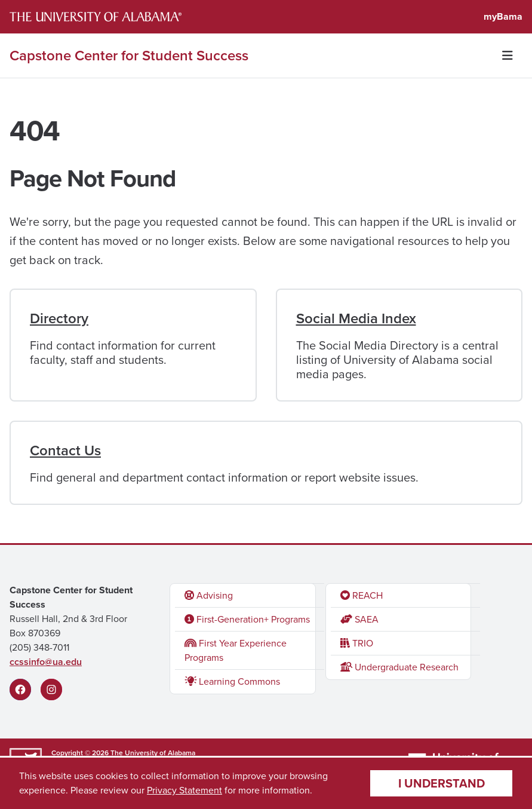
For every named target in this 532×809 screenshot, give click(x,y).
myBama (503, 16)
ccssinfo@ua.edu (46, 662)
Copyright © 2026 (80, 753)
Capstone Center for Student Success (129, 56)
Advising (209, 595)
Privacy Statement (184, 790)
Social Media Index (356, 318)
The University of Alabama (153, 753)
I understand (442, 783)
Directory (59, 318)
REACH (362, 595)
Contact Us (65, 451)
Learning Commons (232, 681)
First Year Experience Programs (236, 650)
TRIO (357, 643)
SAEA (359, 619)
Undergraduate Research (399, 667)
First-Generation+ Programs (247, 619)
